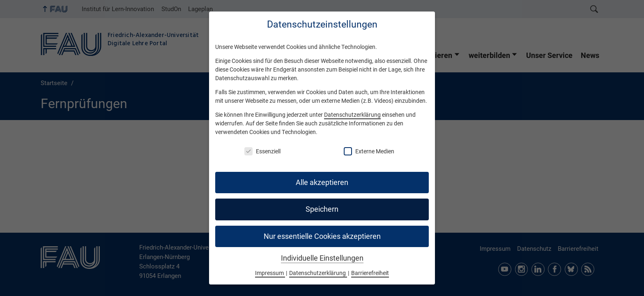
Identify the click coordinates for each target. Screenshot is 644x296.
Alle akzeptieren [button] (322, 183)
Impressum (270, 273)
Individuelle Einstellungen (322, 258)
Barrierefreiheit (370, 273)
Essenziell (262, 151)
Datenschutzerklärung (352, 115)
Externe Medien (369, 151)
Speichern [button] (322, 209)
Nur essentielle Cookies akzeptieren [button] (322, 236)
